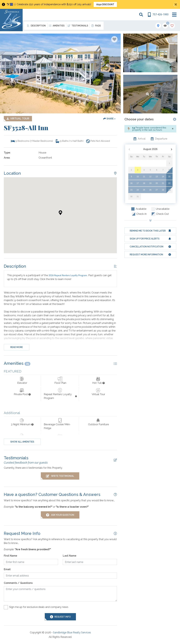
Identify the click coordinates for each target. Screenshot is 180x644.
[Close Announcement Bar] (176, 4)
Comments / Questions (18, 583)
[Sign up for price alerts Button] (150, 239)
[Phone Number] (158, 15)
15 (169, 177)
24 (138, 190)
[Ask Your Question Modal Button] (60, 515)
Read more (17, 347)
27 (157, 190)
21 (163, 183)
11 (144, 177)
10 (138, 177)
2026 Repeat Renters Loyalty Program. (68, 275)
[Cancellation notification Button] (150, 247)
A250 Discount (105, 4)
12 (150, 177)
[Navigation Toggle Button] (174, 15)
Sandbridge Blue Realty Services (72, 633)
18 (144, 183)
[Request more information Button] (150, 255)
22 (169, 183)
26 (150, 190)
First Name (10, 556)
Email (7, 569)
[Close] (173, 128)
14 (163, 177)
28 (163, 190)
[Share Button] (109, 119)
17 (138, 183)
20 (157, 183)
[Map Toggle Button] (158, 26)
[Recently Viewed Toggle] (165, 26)
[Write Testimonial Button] (60, 476)
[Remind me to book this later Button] (150, 231)
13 (157, 177)
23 (131, 190)
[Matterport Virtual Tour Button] (18, 119)
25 (144, 190)
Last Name (70, 556)
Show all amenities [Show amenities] (22, 442)
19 (150, 183)
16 (131, 183)
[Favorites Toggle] (172, 26)
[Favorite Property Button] (114, 39)
